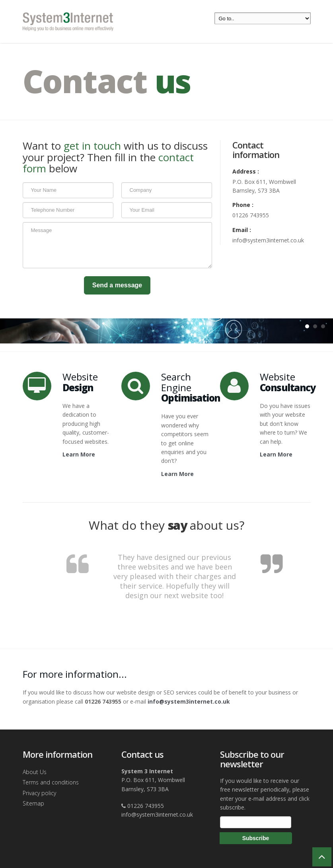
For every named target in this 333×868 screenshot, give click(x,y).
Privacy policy (39, 793)
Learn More (79, 454)
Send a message (117, 285)
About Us (35, 772)
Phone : (243, 205)
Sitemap (33, 803)
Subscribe (256, 838)
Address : (246, 171)
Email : (242, 230)
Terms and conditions (51, 782)
